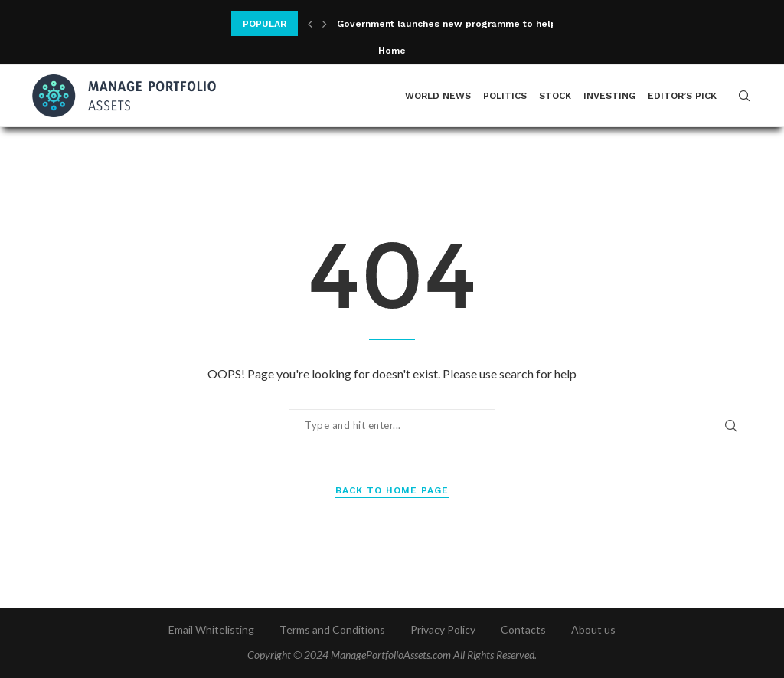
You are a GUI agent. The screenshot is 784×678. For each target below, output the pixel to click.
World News (438, 96)
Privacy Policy (443, 629)
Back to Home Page (392, 490)
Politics (505, 96)
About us (593, 629)
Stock (555, 96)
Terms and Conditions (332, 629)
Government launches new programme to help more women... (483, 24)
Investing (609, 96)
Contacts (523, 629)
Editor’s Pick (682, 96)
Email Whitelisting (211, 629)
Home (392, 51)
